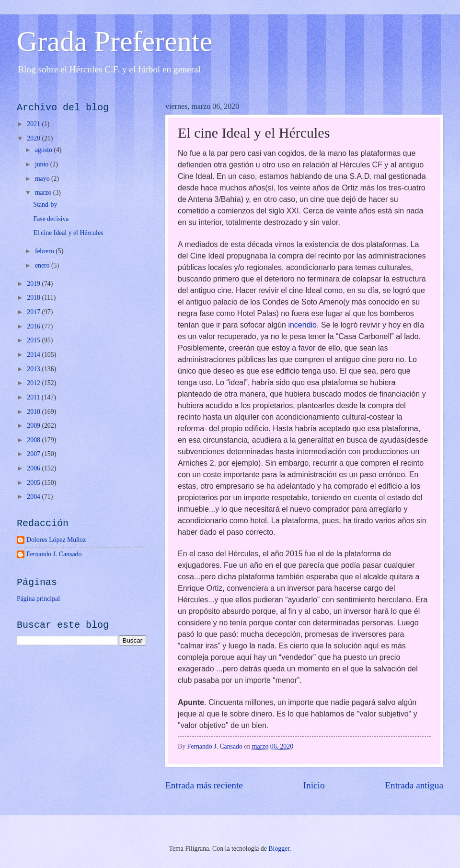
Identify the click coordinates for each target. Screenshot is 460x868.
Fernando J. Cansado (54, 554)
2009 (34, 426)
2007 (34, 454)
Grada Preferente (115, 41)
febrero (45, 251)
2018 (34, 298)
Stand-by (45, 205)
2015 (34, 340)
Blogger (279, 849)
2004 (34, 497)
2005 (34, 483)
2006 (34, 468)
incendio (302, 325)
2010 (34, 412)
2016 (34, 326)
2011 (34, 397)
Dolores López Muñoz (56, 540)
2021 (34, 124)
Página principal (38, 599)
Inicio (314, 785)
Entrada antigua (414, 785)
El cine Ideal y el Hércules (68, 233)
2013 (34, 369)
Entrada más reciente (204, 785)
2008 (34, 440)
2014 (34, 355)
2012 (34, 383)
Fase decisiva (51, 219)
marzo (44, 193)
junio (43, 164)
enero (43, 265)
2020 (34, 138)
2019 (34, 284)
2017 (34, 312)
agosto (44, 150)
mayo (43, 179)
